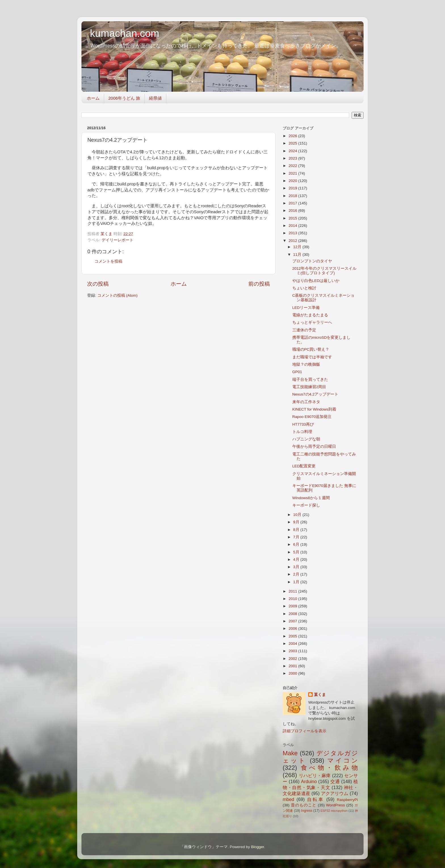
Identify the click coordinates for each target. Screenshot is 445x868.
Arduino (309, 781)
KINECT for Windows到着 (314, 409)
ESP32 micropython (334, 811)
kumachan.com (125, 33)
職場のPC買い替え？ (311, 349)
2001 (293, 666)
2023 (293, 158)
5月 (297, 552)
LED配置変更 (304, 466)
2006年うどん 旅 (124, 98)
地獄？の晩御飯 (306, 364)
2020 (293, 181)
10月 (298, 515)
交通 (335, 781)
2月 (297, 574)
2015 (293, 218)
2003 (293, 651)
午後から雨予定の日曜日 (314, 446)
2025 (293, 143)
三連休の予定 (304, 330)
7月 (297, 537)
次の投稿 (98, 284)
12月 (298, 247)
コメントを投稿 (108, 261)
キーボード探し (306, 505)
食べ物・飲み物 (329, 768)
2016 (293, 211)
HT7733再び (303, 424)
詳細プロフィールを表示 (305, 731)
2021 (293, 173)
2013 (293, 233)
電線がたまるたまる (310, 315)
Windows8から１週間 (311, 498)
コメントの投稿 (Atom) (117, 295)
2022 (293, 166)
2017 (293, 203)
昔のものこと (304, 805)
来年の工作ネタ (306, 402)
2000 (293, 673)
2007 (293, 621)
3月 (297, 567)
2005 (293, 636)
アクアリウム (335, 793)
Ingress (307, 811)
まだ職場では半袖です (312, 357)
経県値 (155, 98)
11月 (298, 255)
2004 (293, 644)
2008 (293, 614)
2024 (293, 151)
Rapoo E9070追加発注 (312, 417)
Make (290, 753)
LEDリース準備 (306, 308)
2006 (293, 628)
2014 (293, 226)
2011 (293, 591)
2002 (293, 659)
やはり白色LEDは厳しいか (316, 281)
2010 (293, 599)
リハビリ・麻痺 (315, 775)
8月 (297, 530)
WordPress (336, 805)
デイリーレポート (117, 240)
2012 (293, 241)
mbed (288, 799)
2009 (293, 606)
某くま (320, 695)
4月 (297, 560)
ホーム (93, 98)
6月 (297, 544)
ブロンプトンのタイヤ (312, 261)
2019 (293, 188)
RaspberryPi (347, 800)
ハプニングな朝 (306, 439)
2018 (293, 196)
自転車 (315, 799)
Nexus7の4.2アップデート (315, 394)
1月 (297, 582)
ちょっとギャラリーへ (312, 322)
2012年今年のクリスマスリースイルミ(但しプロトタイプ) (324, 271)
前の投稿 (259, 284)
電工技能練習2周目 (309, 387)
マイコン (343, 761)
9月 (297, 522)
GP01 (297, 372)
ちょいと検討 (304, 288)
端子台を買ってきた (310, 379)
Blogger (257, 847)
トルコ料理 (302, 432)
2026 (293, 136)
